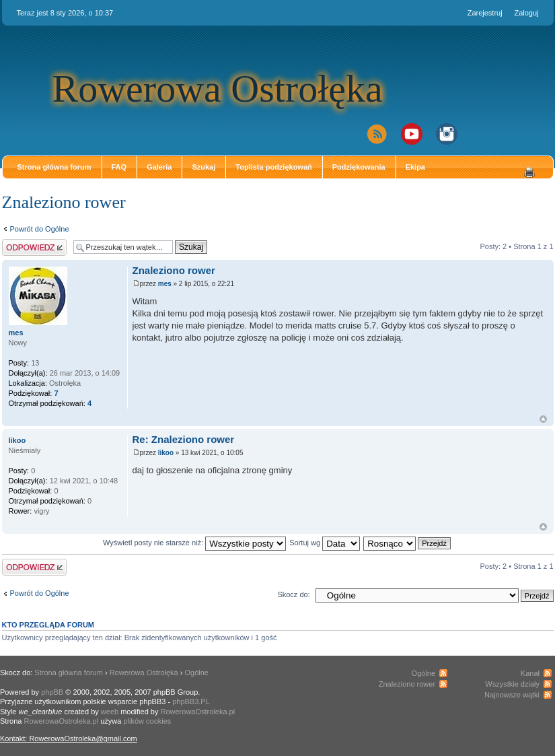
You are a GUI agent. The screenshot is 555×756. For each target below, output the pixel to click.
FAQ (119, 167)
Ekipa (415, 167)
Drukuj (529, 172)
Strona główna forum (54, 167)
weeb (110, 712)
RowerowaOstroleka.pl (198, 712)
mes (165, 284)
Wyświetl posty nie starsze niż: (194, 543)
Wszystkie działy (512, 684)
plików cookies (147, 721)
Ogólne (197, 673)
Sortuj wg (325, 543)
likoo (166, 453)
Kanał (530, 673)
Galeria (159, 167)
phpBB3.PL (191, 701)
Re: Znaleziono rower (184, 439)
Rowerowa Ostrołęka (218, 89)
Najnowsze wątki (512, 695)
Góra (543, 419)
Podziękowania (359, 167)
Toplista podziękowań (273, 167)
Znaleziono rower (64, 202)
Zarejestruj (485, 13)
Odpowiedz (34, 247)
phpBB (52, 692)
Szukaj (203, 167)
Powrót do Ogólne (40, 229)
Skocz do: (293, 594)
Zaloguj (526, 13)
